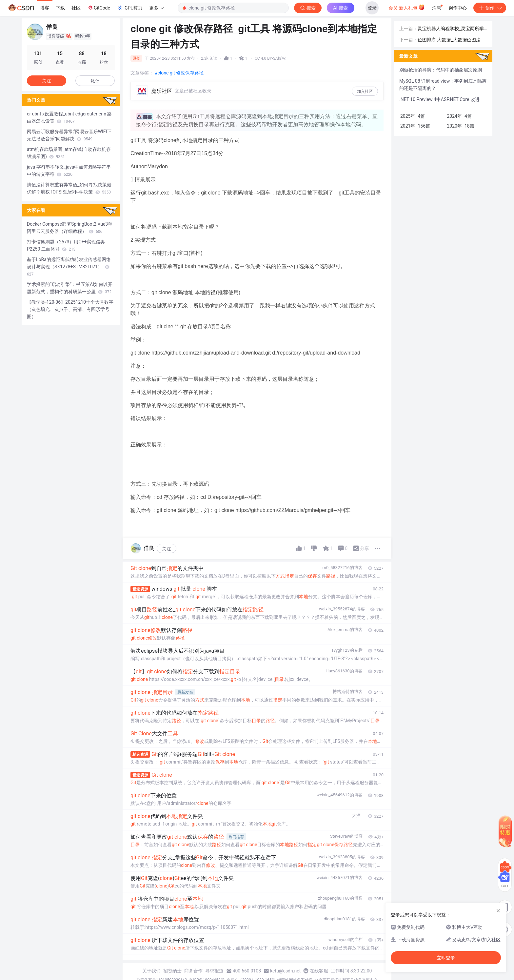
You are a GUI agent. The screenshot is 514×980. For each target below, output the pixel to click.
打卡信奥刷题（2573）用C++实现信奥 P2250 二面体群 (66, 245)
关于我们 (151, 971)
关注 (167, 549)
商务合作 (193, 971)
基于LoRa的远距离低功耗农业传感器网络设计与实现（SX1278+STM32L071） (69, 267)
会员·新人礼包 (407, 7)
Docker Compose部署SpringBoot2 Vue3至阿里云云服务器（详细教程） (70, 228)
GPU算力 (130, 8)
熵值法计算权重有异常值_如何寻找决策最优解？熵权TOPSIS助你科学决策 (69, 188)
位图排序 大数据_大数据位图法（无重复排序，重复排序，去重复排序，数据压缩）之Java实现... (452, 40)
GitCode (99, 8)
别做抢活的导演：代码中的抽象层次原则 (441, 70)
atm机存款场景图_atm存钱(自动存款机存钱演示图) (69, 153)
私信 (95, 81)
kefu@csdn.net (285, 971)
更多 (156, 8)
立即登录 (446, 958)
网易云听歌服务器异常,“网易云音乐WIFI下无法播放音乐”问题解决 (69, 135)
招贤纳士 (172, 971)
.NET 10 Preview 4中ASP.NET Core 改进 (439, 99)
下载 (60, 8)
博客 (45, 8)
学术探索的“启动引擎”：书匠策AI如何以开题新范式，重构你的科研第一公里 (70, 288)
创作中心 (458, 8)
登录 (372, 8)
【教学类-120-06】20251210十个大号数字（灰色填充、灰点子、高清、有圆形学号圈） (70, 309)
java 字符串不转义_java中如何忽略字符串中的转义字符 (69, 171)
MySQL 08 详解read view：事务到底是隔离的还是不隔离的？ (443, 85)
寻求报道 (214, 971)
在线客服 (319, 971)
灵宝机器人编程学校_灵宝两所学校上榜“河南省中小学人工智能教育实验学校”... (451, 29)
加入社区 (365, 92)
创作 (490, 8)
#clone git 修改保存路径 (179, 73)
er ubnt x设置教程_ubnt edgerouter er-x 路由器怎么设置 (69, 117)
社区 (76, 8)
